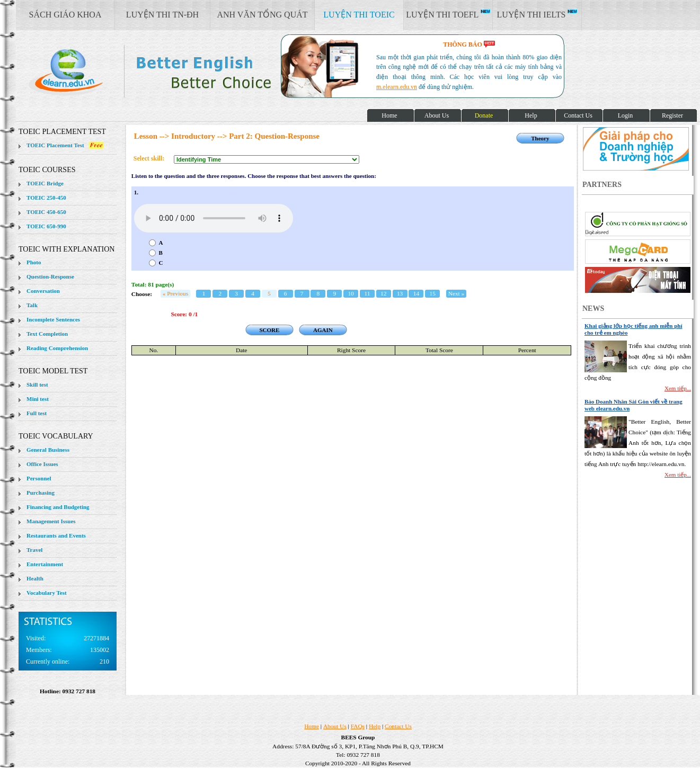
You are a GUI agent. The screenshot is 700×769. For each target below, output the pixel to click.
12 (383, 293)
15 (433, 293)
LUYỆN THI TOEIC (359, 15)
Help (375, 726)
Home (312, 726)
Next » (457, 293)
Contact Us (398, 726)
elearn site (168, 71)
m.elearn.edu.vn (397, 87)
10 (351, 293)
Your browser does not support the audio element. (214, 218)
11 (367, 293)
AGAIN (323, 330)
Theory (540, 138)
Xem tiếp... (678, 388)
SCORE (269, 330)
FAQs (358, 726)
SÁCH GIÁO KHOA (65, 15)
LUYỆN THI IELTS (537, 14)
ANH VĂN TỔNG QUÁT (262, 15)
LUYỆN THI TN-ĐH (162, 15)
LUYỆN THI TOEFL (448, 14)
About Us (335, 726)
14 (416, 293)
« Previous (175, 293)
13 (400, 293)
